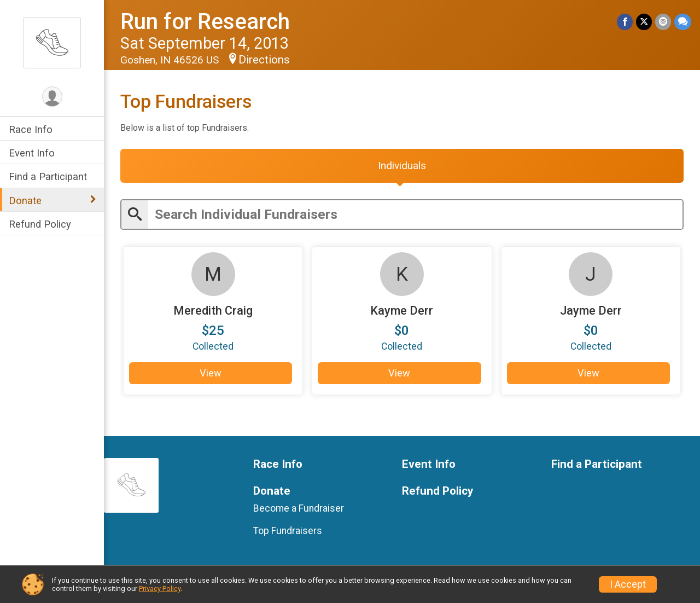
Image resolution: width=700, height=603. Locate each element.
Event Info (32, 153)
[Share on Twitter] (644, 22)
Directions (264, 60)
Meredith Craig (213, 311)
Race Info (31, 129)
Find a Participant (48, 176)
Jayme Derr (591, 311)
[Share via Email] (663, 22)
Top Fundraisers (288, 531)
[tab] (402, 166)
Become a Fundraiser (299, 508)
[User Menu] (52, 97)
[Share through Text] (683, 22)
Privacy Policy (160, 588)
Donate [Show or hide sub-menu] (25, 201)
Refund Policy (40, 224)
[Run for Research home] (52, 42)
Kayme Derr (402, 311)
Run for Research (205, 22)
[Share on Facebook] (625, 22)
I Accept (628, 584)
